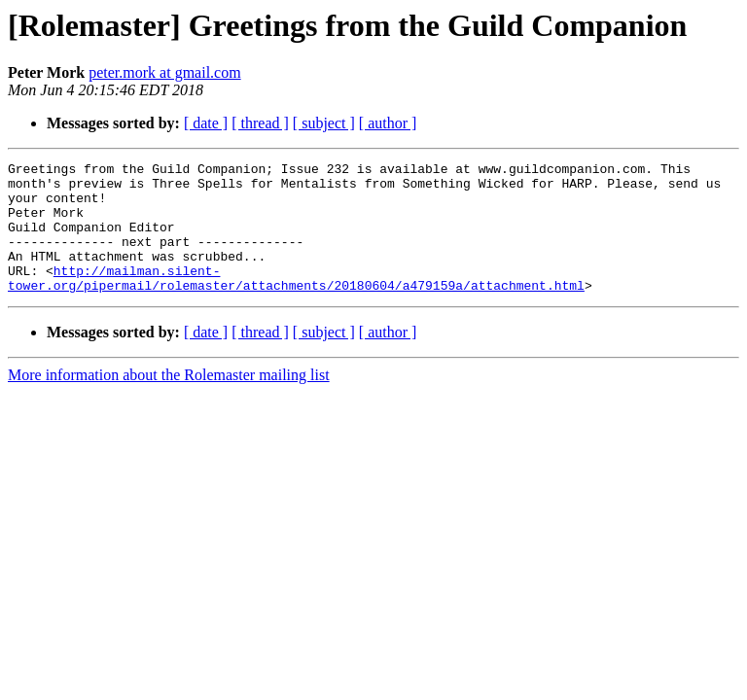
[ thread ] (260, 123)
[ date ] (206, 123)
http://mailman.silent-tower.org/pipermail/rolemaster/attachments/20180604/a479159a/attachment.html (296, 302)
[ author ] (388, 123)
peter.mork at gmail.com (164, 72)
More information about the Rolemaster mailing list (169, 401)
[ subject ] (324, 123)
